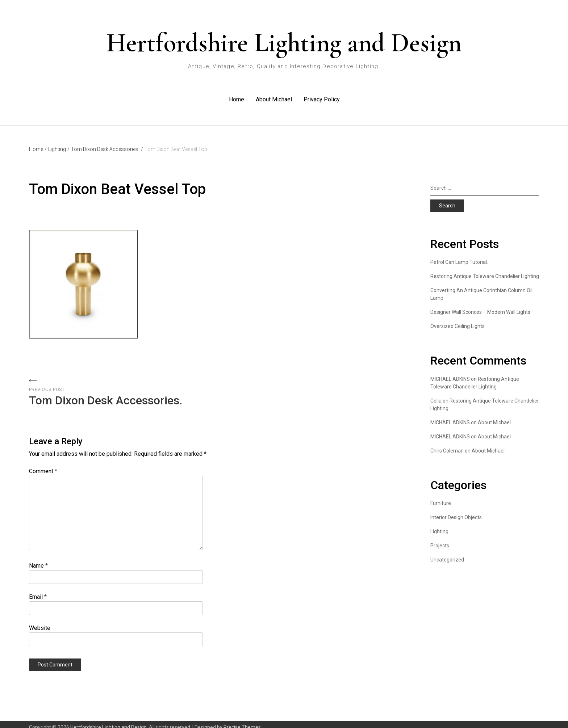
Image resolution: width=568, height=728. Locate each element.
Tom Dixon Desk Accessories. (107, 143)
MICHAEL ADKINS (450, 416)
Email (38, 591)
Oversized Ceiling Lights (458, 320)
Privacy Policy (321, 96)
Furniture (441, 497)
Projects (440, 539)
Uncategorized (447, 554)
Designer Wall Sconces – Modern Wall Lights (480, 306)
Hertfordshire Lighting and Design (284, 43)
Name (38, 559)
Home (236, 96)
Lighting (59, 143)
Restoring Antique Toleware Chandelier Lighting (485, 270)
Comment (43, 465)
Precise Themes (242, 721)
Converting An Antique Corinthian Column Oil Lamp (481, 288)
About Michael (273, 96)
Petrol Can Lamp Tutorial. (459, 256)
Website (40, 622)
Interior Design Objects (456, 511)
